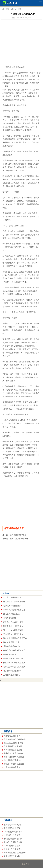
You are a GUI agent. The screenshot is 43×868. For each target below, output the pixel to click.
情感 (20, 9)
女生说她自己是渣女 (12, 846)
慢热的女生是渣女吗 (11, 646)
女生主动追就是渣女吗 (12, 598)
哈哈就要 (18, 864)
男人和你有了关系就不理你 (14, 602)
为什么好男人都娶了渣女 (13, 622)
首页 (7, 9)
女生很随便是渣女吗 (12, 856)
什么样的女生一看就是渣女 (14, 663)
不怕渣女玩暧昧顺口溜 (13, 839)
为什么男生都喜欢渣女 (12, 606)
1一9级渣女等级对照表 (13, 832)
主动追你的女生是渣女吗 (13, 659)
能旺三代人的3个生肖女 (13, 743)
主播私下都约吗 (10, 654)
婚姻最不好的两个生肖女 (14, 764)
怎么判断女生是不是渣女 (13, 634)
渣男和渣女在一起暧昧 (19, 539)
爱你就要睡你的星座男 (13, 746)
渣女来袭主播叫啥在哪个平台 (15, 638)
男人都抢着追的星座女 (13, 750)
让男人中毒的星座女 (12, 767)
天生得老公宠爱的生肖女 (14, 753)
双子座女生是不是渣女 (13, 849)
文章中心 (14, 9)
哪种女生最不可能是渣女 (13, 626)
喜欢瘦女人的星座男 (12, 736)
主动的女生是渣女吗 (11, 675)
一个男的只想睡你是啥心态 (14, 610)
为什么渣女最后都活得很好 (15, 853)
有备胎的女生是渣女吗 (12, 671)
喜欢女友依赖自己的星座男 (15, 739)
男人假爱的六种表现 (18, 535)
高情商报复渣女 (10, 618)
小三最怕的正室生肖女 (13, 760)
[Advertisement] (21, 42)
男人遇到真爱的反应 (11, 614)
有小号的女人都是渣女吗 (13, 630)
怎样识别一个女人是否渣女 (14, 667)
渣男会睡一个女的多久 (13, 825)
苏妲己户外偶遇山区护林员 (14, 650)
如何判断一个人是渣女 (13, 835)
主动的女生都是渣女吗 (13, 842)
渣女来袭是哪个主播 (11, 642)
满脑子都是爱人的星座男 (14, 757)
